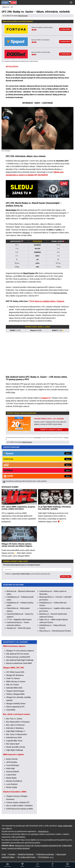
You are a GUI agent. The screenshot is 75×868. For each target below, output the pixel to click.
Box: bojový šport (13, 744)
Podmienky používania (45, 854)
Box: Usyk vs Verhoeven (15, 725)
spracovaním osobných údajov (21, 534)
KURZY (37, 103)
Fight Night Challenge (15, 750)
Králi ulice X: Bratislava (15, 728)
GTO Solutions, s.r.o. (46, 857)
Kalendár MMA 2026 (14, 688)
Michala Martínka (60, 293)
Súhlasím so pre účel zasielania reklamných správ (28, 534)
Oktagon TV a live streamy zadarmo (20, 650)
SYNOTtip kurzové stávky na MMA (20, 809)
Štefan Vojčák (12, 787)
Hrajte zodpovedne (37, 438)
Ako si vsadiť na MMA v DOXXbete (19, 805)
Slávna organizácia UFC (15, 706)
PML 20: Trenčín (12, 684)
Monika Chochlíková (14, 781)
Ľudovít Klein (11, 775)
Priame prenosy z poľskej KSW (18, 657)
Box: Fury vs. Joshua (14, 718)
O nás (4, 854)
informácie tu (43, 831)
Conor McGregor (13, 765)
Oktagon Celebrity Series (16, 703)
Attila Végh (10, 768)
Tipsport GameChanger (15, 691)
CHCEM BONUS (65, 29)
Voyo (13, 392)
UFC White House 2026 (15, 672)
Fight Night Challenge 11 (16, 731)
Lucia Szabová (12, 784)
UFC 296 (43, 161)
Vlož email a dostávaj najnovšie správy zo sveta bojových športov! (22, 525)
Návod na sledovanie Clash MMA (19, 663)
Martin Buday (11, 210)
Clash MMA (11, 710)
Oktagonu (26, 233)
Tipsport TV (46, 398)
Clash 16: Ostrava (13, 678)
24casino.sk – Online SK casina (19, 589)
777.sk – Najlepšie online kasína (19, 580)
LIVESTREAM (47, 103)
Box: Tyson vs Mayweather (17, 734)
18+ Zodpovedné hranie (26, 857)
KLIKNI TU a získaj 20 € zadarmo (51, 430)
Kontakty (12, 854)
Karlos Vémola (12, 759)
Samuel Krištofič (13, 771)
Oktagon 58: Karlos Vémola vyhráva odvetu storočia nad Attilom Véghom (17, 506)
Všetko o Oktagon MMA (15, 694)
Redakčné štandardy (26, 854)
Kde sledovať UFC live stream (18, 654)
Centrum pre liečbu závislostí (18, 848)
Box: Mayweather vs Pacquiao (18, 722)
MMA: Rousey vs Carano (16, 681)
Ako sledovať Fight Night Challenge (20, 660)
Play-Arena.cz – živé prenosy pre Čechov (55, 591)
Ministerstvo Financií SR (24, 845)
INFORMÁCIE (28, 103)
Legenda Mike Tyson (14, 740)
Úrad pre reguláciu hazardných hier (48, 845)
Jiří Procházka (12, 762)
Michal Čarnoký (23, 16)
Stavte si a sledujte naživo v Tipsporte (49, 301)
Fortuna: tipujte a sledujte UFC (18, 802)
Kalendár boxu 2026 (14, 737)
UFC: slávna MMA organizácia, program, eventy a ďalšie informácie (18, 468)
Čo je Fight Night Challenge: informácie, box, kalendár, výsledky (55, 468)
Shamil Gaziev (29, 273)
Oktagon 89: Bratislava (15, 675)
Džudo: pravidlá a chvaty (16, 747)
